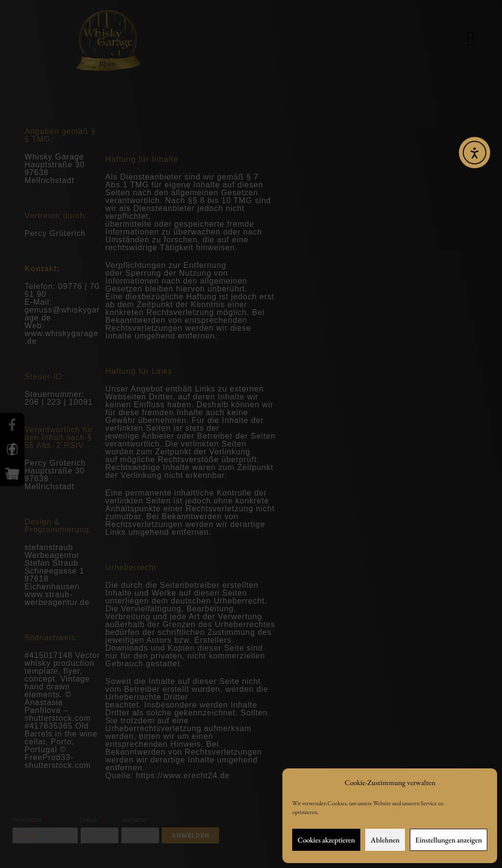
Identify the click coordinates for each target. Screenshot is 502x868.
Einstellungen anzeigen (449, 840)
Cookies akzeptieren (326, 840)
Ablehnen (385, 840)
